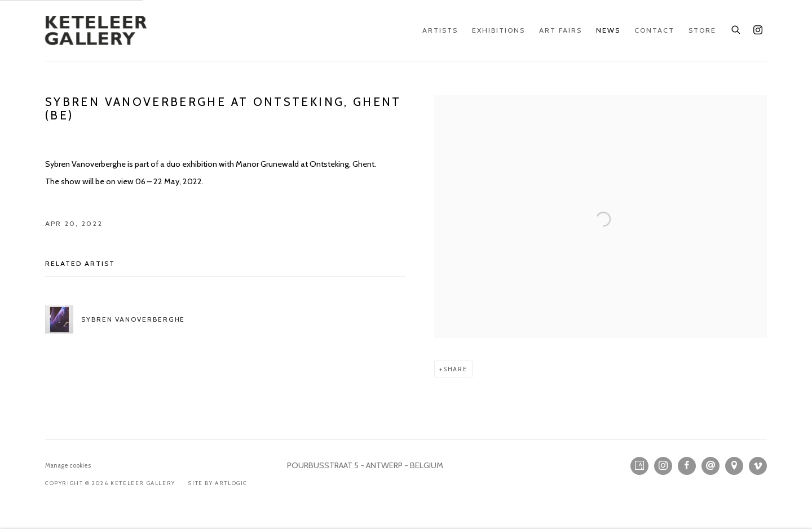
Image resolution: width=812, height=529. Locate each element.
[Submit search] (736, 28)
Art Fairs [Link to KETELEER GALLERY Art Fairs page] (561, 30)
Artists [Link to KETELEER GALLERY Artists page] (440, 30)
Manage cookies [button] (68, 465)
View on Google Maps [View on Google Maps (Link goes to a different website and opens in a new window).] (734, 466)
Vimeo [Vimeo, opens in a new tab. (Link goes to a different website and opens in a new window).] (758, 466)
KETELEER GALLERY (96, 30)
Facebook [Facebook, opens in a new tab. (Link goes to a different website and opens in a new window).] (687, 466)
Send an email (710, 466)
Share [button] (455, 369)
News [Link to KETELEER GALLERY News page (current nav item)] (608, 30)
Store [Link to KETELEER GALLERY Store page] (702, 30)
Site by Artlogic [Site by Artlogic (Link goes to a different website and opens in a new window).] (218, 483)
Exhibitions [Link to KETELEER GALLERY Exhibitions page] (498, 30)
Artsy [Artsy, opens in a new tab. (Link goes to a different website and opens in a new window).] (639, 466)
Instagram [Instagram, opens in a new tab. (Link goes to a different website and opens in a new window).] (758, 30)
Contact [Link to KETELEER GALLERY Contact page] (654, 30)
